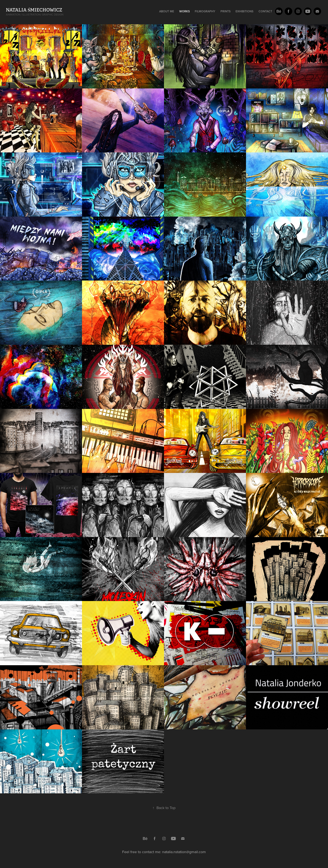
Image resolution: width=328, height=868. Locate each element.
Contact (265, 11)
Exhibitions (244, 11)
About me (167, 11)
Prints (225, 11)
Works (184, 11)
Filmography (205, 11)
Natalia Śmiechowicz (34, 10)
